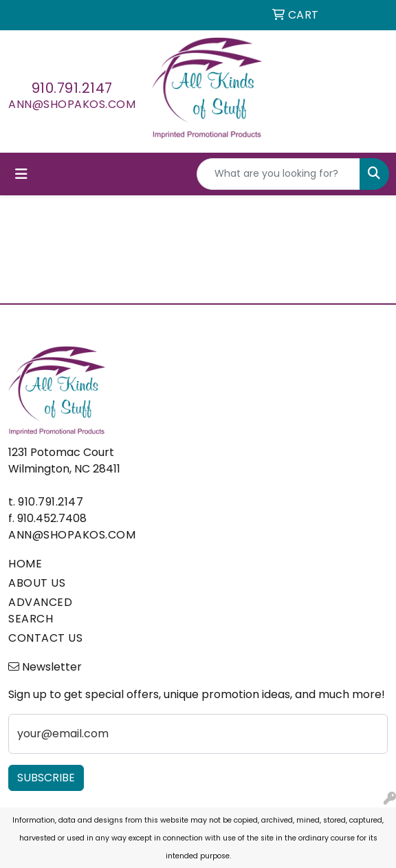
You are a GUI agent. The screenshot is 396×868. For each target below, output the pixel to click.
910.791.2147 (72, 88)
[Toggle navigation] (21, 174)
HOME (25, 564)
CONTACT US (45, 638)
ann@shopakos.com (72, 104)
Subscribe (46, 778)
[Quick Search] (278, 174)
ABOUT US (37, 583)
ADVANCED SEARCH (40, 610)
